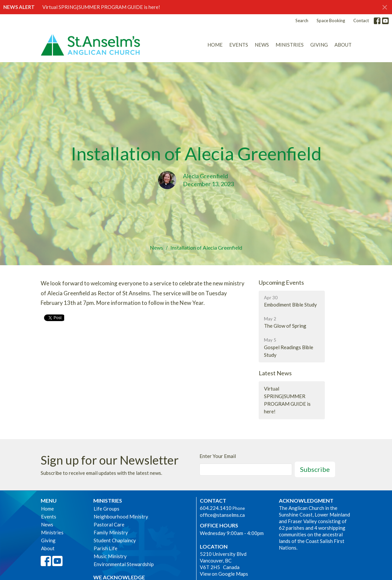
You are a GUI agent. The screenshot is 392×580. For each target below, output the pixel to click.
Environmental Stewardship (124, 564)
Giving (319, 45)
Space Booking (331, 21)
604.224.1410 (216, 508)
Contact (361, 21)
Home (215, 45)
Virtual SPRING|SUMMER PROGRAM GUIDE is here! (101, 7)
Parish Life (106, 548)
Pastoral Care (109, 524)
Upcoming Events (281, 282)
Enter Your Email (218, 456)
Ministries (290, 45)
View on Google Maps (224, 574)
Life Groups (107, 509)
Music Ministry (110, 556)
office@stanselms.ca (222, 515)
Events (239, 45)
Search (302, 21)
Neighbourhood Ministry (121, 517)
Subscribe (315, 469)
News (262, 45)
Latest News (275, 373)
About (343, 45)
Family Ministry (111, 532)
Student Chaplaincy (115, 540)
